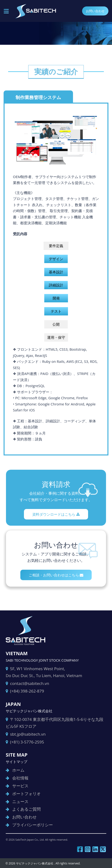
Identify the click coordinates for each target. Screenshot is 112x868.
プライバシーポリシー (33, 825)
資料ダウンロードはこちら (56, 514)
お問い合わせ (95, 11)
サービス (20, 786)
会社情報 (20, 778)
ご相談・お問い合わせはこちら (56, 575)
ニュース (20, 801)
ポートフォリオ (26, 794)
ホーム (18, 770)
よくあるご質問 (26, 809)
